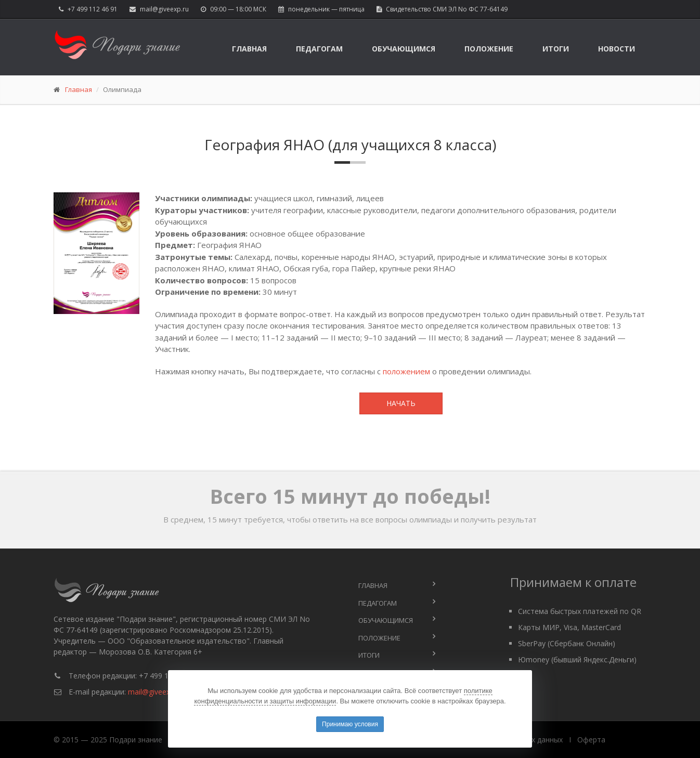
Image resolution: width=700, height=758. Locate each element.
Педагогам (319, 49)
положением (406, 371)
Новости (617, 49)
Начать (401, 403)
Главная (249, 49)
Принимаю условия (350, 724)
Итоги (556, 49)
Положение (489, 49)
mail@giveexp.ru (164, 9)
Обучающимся (404, 49)
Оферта (591, 740)
